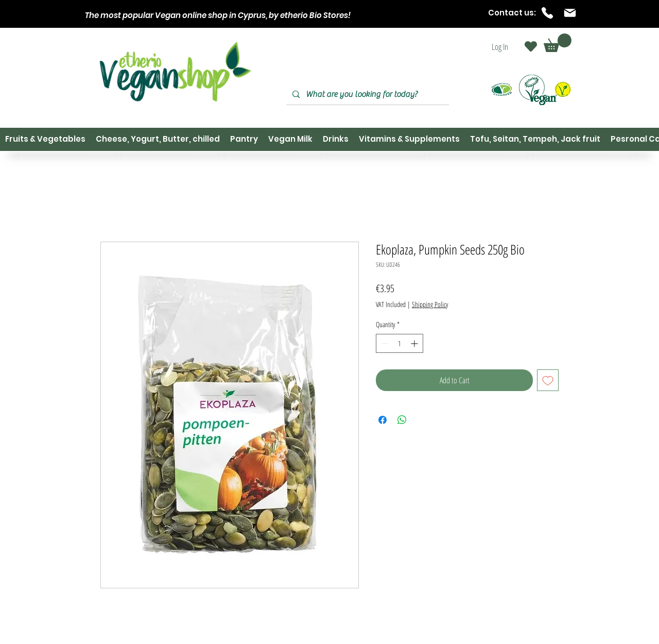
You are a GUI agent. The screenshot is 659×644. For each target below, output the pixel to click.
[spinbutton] (400, 343)
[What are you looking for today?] (367, 95)
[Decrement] (384, 343)
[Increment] (415, 343)
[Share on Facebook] (383, 420)
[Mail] (570, 13)
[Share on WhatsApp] (402, 420)
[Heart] (531, 46)
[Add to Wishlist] (548, 380)
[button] (558, 43)
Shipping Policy (430, 304)
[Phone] (547, 13)
